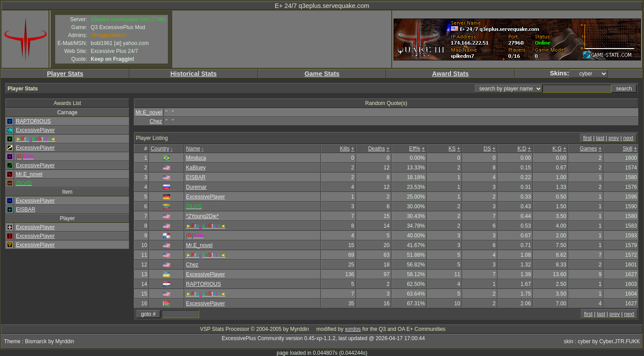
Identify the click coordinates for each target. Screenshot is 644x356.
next (628, 138)
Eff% (415, 149)
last (600, 138)
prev (614, 138)
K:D (522, 149)
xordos (353, 329)
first (587, 138)
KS (452, 149)
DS (487, 149)
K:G (557, 149)
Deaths (376, 149)
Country (160, 149)
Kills (345, 149)
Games (589, 149)
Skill (628, 149)
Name (193, 149)
